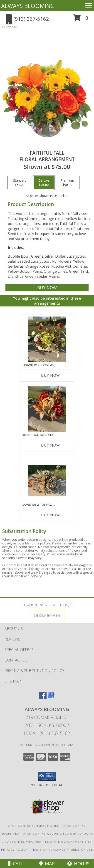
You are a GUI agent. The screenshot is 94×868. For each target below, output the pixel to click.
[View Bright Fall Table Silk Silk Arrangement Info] (47, 409)
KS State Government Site (68, 842)
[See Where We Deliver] (47, 615)
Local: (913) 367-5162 (47, 733)
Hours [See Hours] (78, 864)
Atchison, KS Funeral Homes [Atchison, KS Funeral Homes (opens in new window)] (34, 826)
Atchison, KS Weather (22, 842)
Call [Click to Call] (16, 864)
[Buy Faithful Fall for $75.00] (47, 288)
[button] (81, 20)
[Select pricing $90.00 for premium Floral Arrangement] (67, 183)
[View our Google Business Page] (51, 697)
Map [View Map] (47, 864)
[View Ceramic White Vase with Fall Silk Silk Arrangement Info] (47, 339)
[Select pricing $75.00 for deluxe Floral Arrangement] (44, 183)
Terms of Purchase (48, 850)
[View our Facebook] (43, 697)
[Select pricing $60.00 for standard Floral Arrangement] (20, 183)
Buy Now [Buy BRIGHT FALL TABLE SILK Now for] (51, 445)
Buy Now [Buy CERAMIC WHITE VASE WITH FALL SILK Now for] (51, 375)
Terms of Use (81, 850)
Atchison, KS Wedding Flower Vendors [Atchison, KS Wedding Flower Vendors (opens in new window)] (58, 834)
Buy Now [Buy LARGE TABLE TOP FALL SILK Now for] (51, 515)
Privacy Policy (14, 850)
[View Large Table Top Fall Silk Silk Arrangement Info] (47, 479)
